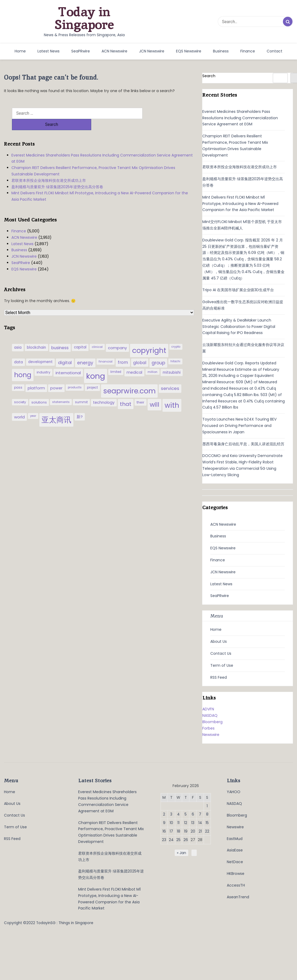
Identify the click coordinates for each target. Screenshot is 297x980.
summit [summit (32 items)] (81, 391)
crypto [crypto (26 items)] (176, 335)
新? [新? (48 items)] (80, 406)
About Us (219, 641)
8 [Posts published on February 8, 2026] (207, 814)
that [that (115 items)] (126, 393)
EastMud (235, 839)
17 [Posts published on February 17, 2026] (171, 831)
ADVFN (208, 709)
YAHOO (234, 792)
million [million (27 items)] (152, 361)
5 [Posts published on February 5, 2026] (186, 814)
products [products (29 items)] (75, 376)
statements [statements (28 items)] (61, 391)
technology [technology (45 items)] (104, 391)
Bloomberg (212, 722)
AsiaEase (235, 850)
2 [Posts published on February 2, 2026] (164, 814)
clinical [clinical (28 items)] (97, 336)
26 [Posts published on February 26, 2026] (186, 840)
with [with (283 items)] (172, 394)
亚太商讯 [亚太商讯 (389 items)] (56, 409)
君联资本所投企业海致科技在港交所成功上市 (49, 169)
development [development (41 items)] (40, 351)
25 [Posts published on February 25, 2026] (178, 840)
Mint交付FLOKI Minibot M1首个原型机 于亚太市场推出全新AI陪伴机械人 (242, 225)
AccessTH (236, 885)
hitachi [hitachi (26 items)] (175, 350)
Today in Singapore (84, 18)
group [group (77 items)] (158, 352)
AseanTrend (238, 897)
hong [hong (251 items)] (23, 364)
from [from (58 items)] (123, 351)
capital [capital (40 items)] (80, 336)
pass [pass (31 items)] (18, 376)
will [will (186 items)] (154, 393)
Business (221, 51)
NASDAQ (210, 715)
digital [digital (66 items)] (65, 351)
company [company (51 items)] (117, 337)
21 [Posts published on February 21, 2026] (200, 831)
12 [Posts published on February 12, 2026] (186, 823)
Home (20, 51)
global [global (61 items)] (140, 351)
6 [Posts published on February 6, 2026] (193, 814)
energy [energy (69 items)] (85, 352)
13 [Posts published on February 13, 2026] (193, 823)
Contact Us (221, 653)
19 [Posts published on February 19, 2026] (186, 831)
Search (209, 76)
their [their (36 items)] (141, 391)
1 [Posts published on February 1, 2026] (207, 806)
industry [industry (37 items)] (43, 361)
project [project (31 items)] (92, 376)
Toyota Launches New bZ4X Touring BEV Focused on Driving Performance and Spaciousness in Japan (239, 426)
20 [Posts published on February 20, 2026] (193, 831)
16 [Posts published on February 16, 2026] (164, 831)
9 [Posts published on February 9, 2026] (164, 823)
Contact (275, 51)
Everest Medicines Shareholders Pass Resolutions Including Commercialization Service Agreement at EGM (102, 147)
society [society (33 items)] (20, 391)
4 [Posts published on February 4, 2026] (178, 814)
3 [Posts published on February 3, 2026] (171, 814)
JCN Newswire (152, 51)
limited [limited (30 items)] (116, 361)
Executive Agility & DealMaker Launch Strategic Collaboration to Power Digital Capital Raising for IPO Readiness (239, 327)
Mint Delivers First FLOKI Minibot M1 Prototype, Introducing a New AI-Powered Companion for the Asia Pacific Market (100, 185)
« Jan (181, 853)
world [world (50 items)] (19, 406)
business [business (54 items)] (60, 337)
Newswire (211, 735)
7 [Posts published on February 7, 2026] (200, 814)
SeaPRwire (81, 51)
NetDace (235, 862)
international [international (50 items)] (68, 362)
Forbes (208, 728)
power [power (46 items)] (56, 377)
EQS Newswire (189, 51)
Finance (248, 51)
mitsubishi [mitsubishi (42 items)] (172, 361)
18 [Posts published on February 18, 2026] (179, 831)
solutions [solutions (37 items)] (39, 391)
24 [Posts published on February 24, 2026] (171, 840)
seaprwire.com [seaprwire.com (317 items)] (129, 380)
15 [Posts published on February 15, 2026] (207, 823)
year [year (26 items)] (33, 405)
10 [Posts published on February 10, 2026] (171, 823)
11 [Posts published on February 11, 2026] (178, 823)
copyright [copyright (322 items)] (149, 339)
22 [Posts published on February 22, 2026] (207, 831)
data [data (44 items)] (18, 351)
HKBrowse (236, 874)
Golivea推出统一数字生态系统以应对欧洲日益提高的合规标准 (243, 305)
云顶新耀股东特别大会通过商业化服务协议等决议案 (243, 348)
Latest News (49, 51)
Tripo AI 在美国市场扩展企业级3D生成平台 (238, 290)
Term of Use (222, 665)
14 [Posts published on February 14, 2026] (200, 823)
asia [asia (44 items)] (18, 336)
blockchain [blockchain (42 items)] (36, 336)
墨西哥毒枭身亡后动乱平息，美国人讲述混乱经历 (243, 444)
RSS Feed (219, 677)
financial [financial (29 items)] (106, 350)
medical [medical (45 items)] (134, 361)
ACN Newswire (114, 51)
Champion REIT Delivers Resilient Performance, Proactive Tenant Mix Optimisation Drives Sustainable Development (93, 160)
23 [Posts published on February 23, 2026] (164, 840)
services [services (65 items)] (170, 377)
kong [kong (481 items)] (96, 365)
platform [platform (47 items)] (36, 377)
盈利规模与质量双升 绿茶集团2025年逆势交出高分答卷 (57, 176)
